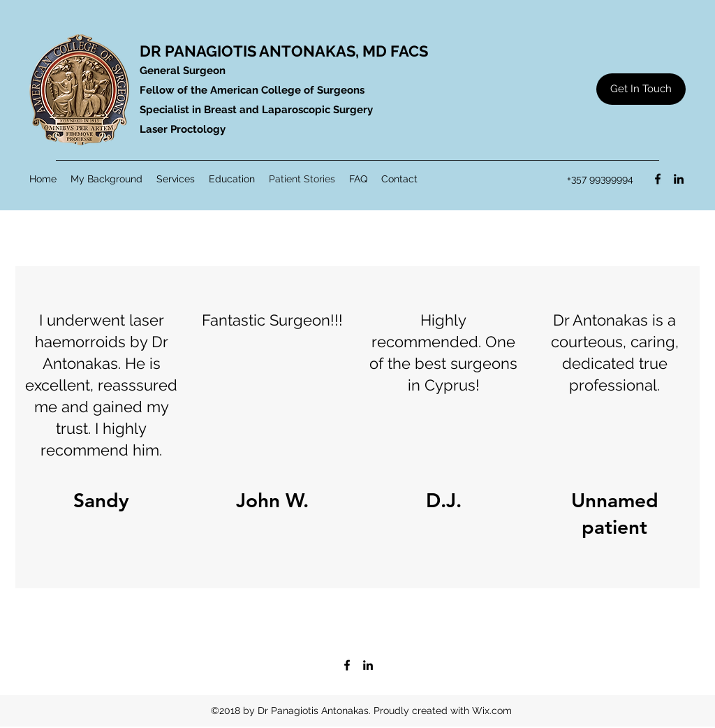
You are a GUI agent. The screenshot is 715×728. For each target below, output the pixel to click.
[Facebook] (658, 179)
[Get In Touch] (641, 89)
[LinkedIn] (679, 179)
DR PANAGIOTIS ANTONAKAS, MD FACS (284, 51)
